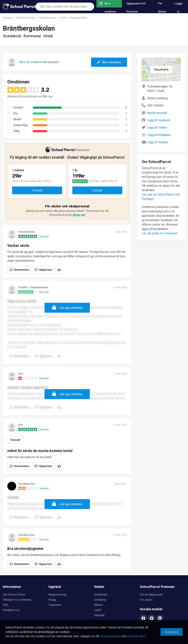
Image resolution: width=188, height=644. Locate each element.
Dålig (16, 131)
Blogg (52, 600)
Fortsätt (37, 191)
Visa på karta (161, 70)
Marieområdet (78, 18)
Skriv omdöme (109, 62)
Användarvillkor (136, 636)
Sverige (7, 18)
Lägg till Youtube (158, 142)
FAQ (5, 605)
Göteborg (100, 600)
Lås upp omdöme (71, 308)
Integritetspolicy (110, 636)
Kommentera (22, 270)
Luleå (97, 610)
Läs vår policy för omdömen (160, 233)
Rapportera (46, 270)
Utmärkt (18, 108)
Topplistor (55, 605)
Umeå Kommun (48, 18)
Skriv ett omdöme (30, 62)
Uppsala (99, 615)
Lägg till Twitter (157, 128)
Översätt (15, 440)
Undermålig (20, 125)
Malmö (98, 605)
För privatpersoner (151, 595)
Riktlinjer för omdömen (17, 600)
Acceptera (172, 632)
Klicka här (79, 215)
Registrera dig (57, 595)
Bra (15, 114)
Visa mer (44, 236)
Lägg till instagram (159, 135)
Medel (17, 119)
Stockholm (101, 595)
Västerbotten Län (25, 18)
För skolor (146, 600)
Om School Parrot (14, 595)
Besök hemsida (157, 113)
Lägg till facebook (159, 120)
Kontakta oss (11, 610)
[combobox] (65, 7)
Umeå (63, 18)
